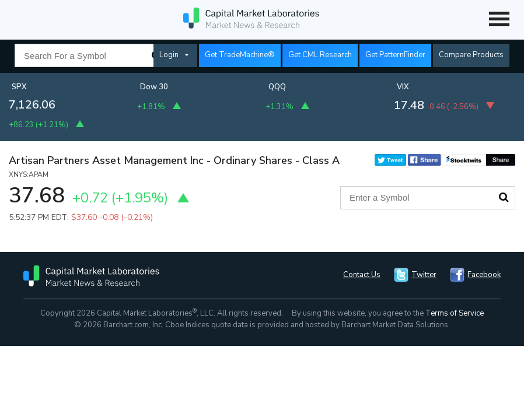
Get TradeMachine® (240, 55)
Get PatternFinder (395, 55)
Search (504, 197)
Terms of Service (455, 313)
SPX (19, 87)
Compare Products (471, 55)
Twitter (424, 275)
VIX (403, 87)
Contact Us (362, 275)
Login (169, 55)
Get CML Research (320, 55)
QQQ (277, 87)
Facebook (484, 275)
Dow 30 (154, 87)
